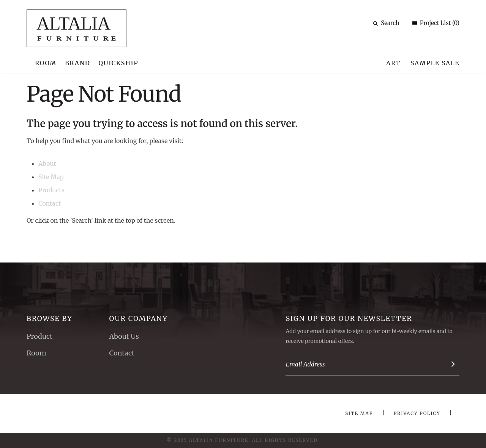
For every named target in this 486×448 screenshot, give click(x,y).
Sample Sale (435, 63)
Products (51, 190)
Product (39, 336)
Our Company (138, 318)
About (47, 163)
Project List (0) (439, 23)
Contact (50, 203)
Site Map (51, 177)
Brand (78, 63)
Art (393, 63)
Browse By (50, 318)
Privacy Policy (417, 413)
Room (46, 63)
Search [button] (386, 23)
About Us (124, 336)
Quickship (119, 63)
